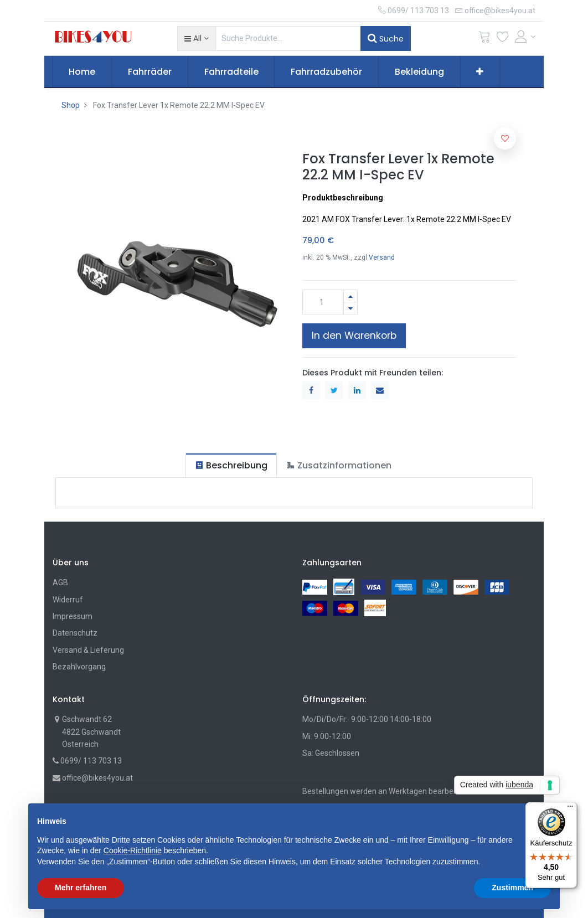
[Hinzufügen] (350, 296)
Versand (382, 257)
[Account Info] (525, 37)
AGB (60, 582)
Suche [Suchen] (386, 38)
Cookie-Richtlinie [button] (133, 850)
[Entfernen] (350, 308)
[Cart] (484, 39)
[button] (196, 38)
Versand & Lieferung (88, 650)
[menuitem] (82, 72)
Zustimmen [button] (512, 888)
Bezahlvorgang (79, 667)
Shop (71, 105)
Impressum (73, 616)
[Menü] (570, 809)
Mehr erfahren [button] (81, 888)
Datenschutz (75, 633)
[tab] (231, 465)
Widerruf (68, 600)
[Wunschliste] (503, 39)
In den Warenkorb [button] (354, 336)
